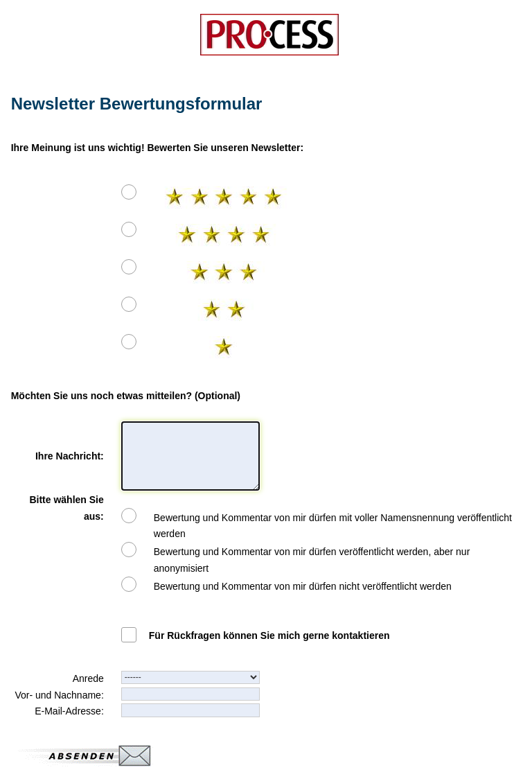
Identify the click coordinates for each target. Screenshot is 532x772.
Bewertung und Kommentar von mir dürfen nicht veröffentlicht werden (303, 586)
